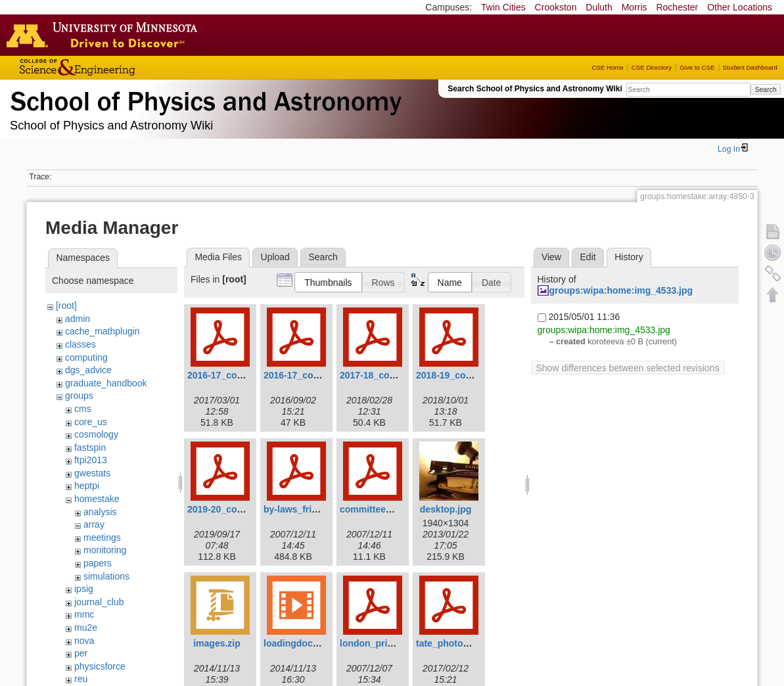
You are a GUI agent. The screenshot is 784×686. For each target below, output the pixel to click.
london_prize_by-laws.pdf (396, 643)
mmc (84, 614)
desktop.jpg (446, 509)
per (81, 653)
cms (83, 409)
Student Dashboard (750, 67)
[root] (66, 306)
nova (84, 641)
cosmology (96, 434)
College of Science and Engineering (118, 67)
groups (79, 396)
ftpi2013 (91, 460)
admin (78, 319)
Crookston (556, 7)
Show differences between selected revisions (628, 368)
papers (98, 563)
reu (81, 679)
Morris (634, 7)
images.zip (217, 643)
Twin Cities (503, 7)
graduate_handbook (106, 383)
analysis (100, 512)
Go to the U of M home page (105, 35)
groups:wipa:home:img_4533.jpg (621, 290)
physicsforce (100, 666)
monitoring (105, 550)
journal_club (99, 602)
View (551, 257)
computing (86, 357)
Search (765, 89)
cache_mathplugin (103, 331)
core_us (91, 422)
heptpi (87, 486)
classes (81, 344)
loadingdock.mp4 (301, 643)
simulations (106, 576)
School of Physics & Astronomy (204, 99)
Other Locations (740, 7)
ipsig (84, 589)
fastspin (90, 447)
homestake (97, 499)
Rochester (677, 7)
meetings (102, 537)
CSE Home (607, 67)
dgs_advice (88, 370)
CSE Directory (652, 67)
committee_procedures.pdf (399, 509)
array (94, 524)
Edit (588, 257)
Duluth (599, 7)
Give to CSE (697, 67)
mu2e (86, 628)
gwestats (92, 473)
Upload (275, 257)
